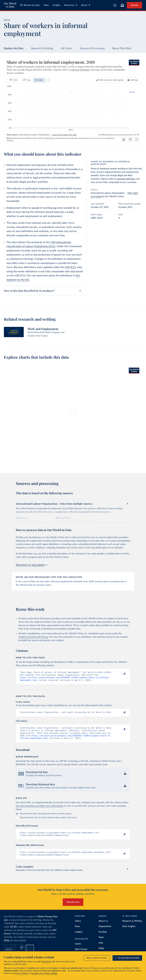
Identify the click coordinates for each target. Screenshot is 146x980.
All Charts (67, 48)
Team (101, 942)
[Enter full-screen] (137, 139)
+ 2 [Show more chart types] (48, 80)
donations (47, 962)
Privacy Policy (21, 973)
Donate (134, 5)
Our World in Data (10, 5)
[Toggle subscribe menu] (122, 5)
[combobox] (115, 5)
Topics (78, 925)
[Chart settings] (133, 80)
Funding (103, 936)
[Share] (130, 139)
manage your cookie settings (44, 973)
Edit (111, 80)
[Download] (124, 139)
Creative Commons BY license (33, 637)
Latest (78, 948)
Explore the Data (14, 48)
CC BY (137, 135)
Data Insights (129, 931)
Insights (56, 5)
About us (103, 925)
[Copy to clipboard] (121, 674)
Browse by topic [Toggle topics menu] (30, 5)
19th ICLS (70, 267)
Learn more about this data (64, 135)
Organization (105, 931)
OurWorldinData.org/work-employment (115, 135)
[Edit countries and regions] (110, 80)
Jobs (101, 947)
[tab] (14, 80)
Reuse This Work (122, 48)
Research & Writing (42, 48)
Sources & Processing (92, 48)
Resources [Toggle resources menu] (71, 5)
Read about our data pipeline (31, 565)
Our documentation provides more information (39, 809)
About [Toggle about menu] (86, 5)
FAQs (7, 945)
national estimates (126, 179)
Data (46, 5)
